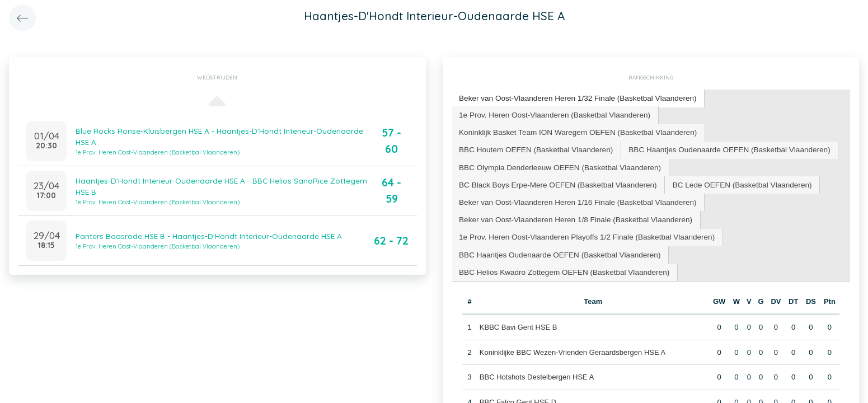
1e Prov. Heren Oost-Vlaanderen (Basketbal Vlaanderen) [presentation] (551, 113)
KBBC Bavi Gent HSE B (518, 319)
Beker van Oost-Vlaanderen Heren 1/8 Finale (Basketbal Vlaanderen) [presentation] (571, 214)
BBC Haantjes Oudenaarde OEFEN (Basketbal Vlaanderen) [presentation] (718, 147)
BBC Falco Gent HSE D (517, 394)
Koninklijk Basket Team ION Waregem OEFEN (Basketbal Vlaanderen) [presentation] (573, 130)
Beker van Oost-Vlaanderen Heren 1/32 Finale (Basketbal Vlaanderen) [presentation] (573, 98)
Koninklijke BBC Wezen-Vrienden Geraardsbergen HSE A (572, 344)
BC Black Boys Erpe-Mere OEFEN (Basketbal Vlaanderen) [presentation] (554, 181)
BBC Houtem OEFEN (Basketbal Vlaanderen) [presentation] (533, 147)
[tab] (573, 98)
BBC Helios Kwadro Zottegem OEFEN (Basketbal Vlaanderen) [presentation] (560, 264)
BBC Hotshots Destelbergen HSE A (536, 369)
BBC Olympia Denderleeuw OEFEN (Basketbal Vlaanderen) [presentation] (556, 164)
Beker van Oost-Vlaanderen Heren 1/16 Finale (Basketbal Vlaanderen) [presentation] (573, 197)
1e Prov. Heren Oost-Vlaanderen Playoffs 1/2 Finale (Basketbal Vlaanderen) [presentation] (581, 231)
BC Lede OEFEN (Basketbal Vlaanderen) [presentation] (730, 181)
